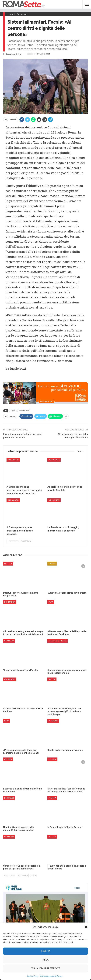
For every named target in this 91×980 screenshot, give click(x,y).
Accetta (46, 951)
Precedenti (13, 541)
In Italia (52, 759)
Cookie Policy (33, 976)
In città (8, 563)
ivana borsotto (24, 411)
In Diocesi (9, 641)
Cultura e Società (58, 641)
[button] (86, 927)
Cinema (52, 563)
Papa (51, 602)
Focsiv (13, 411)
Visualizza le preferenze (46, 968)
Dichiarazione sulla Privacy (51, 976)
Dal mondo (13, 460)
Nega (46, 960)
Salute (52, 679)
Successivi (26, 541)
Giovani (8, 759)
